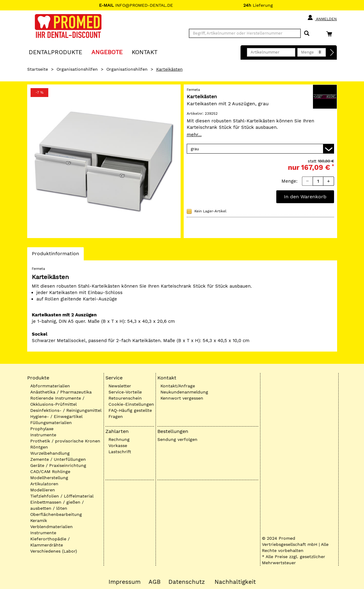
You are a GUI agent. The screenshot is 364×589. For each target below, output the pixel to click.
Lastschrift (120, 452)
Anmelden (322, 18)
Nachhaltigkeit (235, 582)
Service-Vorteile (125, 392)
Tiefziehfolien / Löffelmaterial (62, 496)
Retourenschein (125, 398)
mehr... (194, 135)
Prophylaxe (42, 429)
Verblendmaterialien (51, 527)
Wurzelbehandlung (50, 453)
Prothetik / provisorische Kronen (65, 441)
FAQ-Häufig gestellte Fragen (130, 413)
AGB (154, 582)
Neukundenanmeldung (184, 392)
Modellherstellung (49, 478)
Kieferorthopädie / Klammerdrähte (50, 542)
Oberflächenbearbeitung (56, 514)
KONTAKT (145, 52)
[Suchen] (307, 34)
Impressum (125, 582)
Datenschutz (187, 582)
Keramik (39, 520)
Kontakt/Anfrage (178, 386)
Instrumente (43, 435)
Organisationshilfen (77, 69)
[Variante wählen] (260, 149)
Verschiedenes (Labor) (54, 551)
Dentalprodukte (55, 52)
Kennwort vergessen (182, 398)
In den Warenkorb (305, 197)
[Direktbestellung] (332, 53)
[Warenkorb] (331, 34)
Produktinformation (55, 255)
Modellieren (43, 490)
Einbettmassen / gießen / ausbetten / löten (57, 505)
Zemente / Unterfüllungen (58, 459)
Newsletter (120, 386)
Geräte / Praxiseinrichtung (58, 465)
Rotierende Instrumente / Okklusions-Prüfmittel (57, 401)
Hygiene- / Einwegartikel (56, 416)
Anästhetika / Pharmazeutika (61, 392)
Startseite (38, 69)
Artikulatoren (44, 484)
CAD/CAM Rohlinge (50, 472)
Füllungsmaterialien (51, 423)
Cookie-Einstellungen (131, 404)
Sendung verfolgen (177, 439)
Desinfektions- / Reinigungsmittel (66, 410)
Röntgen (39, 447)
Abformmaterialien (50, 386)
